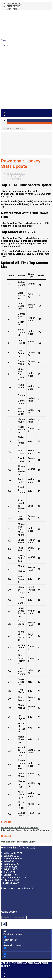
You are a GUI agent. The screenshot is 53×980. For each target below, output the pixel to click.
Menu (4, 40)
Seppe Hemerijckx (16, 173)
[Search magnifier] (4, 924)
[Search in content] (5, 942)
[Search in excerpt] (5, 948)
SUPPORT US (14, 6)
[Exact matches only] (5, 931)
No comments (14, 179)
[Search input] (14, 918)
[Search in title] (5, 937)
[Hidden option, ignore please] (5, 954)
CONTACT (12, 9)
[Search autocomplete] (39, 918)
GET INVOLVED (14, 4)
